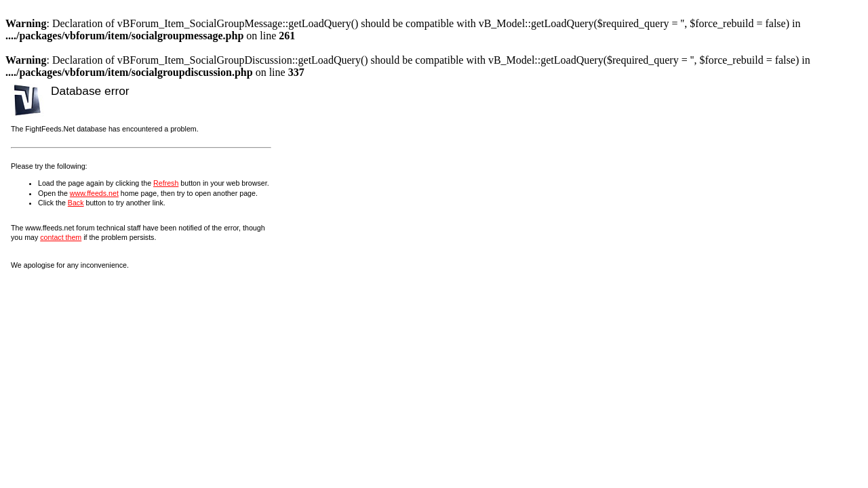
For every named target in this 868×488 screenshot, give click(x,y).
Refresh (166, 183)
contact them (61, 237)
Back (76, 203)
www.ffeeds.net (94, 193)
